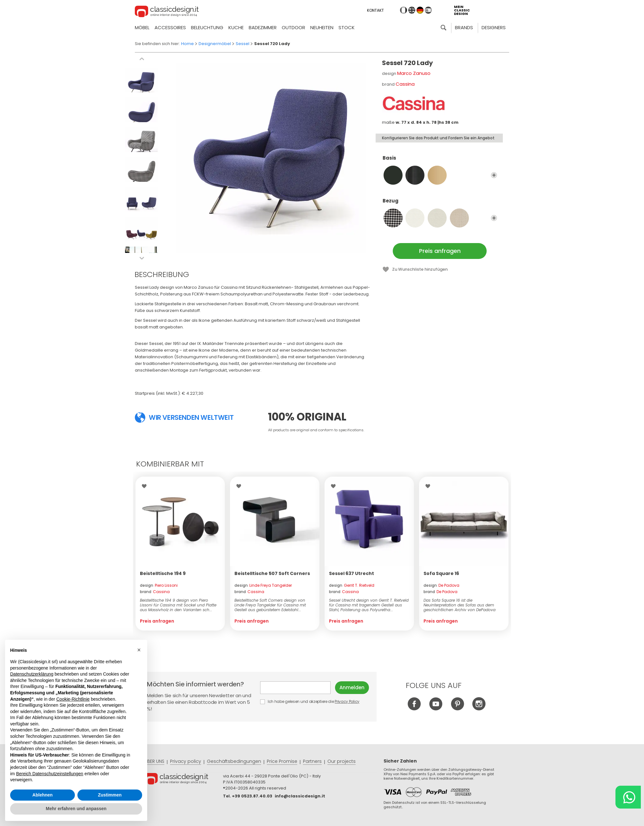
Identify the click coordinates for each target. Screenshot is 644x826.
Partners (312, 761)
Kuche (236, 27)
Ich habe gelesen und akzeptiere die (310, 701)
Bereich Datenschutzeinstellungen (50, 774)
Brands (464, 27)
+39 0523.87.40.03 (252, 796)
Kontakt (375, 10)
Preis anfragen (440, 251)
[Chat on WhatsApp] (628, 797)
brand (155, 592)
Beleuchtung (207, 27)
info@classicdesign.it (300, 796)
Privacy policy (186, 761)
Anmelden (352, 687)
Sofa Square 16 (441, 573)
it (404, 10)
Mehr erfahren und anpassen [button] (76, 809)
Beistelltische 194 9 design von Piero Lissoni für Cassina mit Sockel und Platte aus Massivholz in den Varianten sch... (178, 605)
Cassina (405, 84)
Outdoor (293, 27)
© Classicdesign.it (184, 780)
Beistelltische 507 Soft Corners (272, 573)
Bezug (440, 204)
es (428, 10)
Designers (494, 27)
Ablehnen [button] (43, 795)
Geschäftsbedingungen (234, 761)
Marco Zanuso (414, 73)
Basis (440, 161)
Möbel (142, 27)
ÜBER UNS (154, 761)
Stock (347, 27)
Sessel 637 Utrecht (352, 573)
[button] (139, 650)
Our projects (342, 761)
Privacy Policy (347, 701)
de (420, 10)
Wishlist (146, 486)
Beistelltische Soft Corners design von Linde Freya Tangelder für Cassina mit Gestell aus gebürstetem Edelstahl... (270, 605)
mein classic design (462, 10)
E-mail (295, 688)
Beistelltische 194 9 (163, 573)
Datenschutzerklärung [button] (32, 674)
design (159, 585)
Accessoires (170, 27)
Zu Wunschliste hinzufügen (420, 269)
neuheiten (322, 27)
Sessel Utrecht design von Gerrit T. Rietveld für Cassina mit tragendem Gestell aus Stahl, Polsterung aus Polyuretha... (369, 605)
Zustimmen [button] (110, 795)
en (412, 10)
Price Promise (282, 761)
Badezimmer (263, 27)
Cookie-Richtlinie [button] (73, 699)
